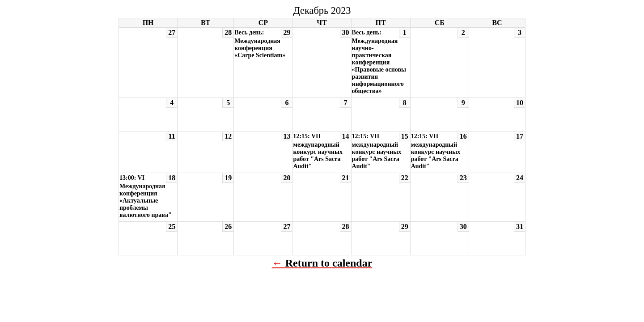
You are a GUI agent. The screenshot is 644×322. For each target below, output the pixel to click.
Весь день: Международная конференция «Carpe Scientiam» (260, 44)
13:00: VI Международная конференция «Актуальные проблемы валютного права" (146, 196)
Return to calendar (329, 263)
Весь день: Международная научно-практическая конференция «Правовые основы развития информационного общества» (379, 62)
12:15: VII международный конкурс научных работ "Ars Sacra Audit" (318, 151)
